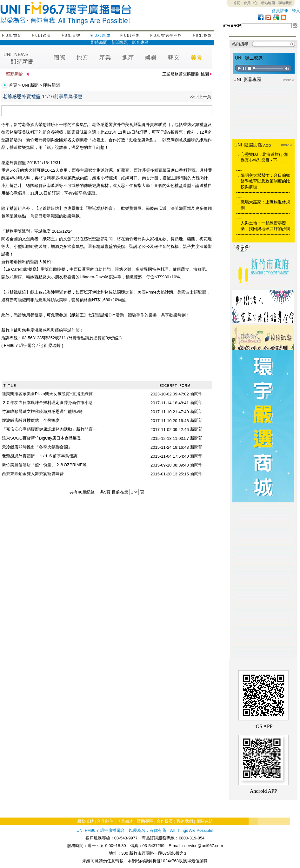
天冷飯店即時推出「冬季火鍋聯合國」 (37, 447)
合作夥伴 (105, 821)
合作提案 (165, 821)
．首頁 (235, 3)
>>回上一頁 (200, 97)
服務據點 (85, 821)
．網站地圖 (266, 3)
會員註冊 (280, 11)
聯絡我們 (185, 821)
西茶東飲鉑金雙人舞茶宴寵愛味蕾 (33, 474)
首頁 (13, 85)
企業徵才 (125, 821)
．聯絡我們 (284, 3)
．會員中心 (249, 3)
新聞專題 (120, 42)
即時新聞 (99, 42)
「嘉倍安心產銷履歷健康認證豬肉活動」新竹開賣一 (49, 429)
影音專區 (140, 42)
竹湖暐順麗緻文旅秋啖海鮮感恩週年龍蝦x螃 (42, 411)
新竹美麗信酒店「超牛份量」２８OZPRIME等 (44, 465)
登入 (296, 11)
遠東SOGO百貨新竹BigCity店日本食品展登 (41, 438)
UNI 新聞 (30, 85)
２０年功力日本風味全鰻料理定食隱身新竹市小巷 (47, 403)
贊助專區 (145, 821)
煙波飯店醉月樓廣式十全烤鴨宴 (31, 420)
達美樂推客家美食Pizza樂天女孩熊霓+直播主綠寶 (47, 394)
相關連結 (204, 821)
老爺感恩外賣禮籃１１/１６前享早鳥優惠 (40, 456)
